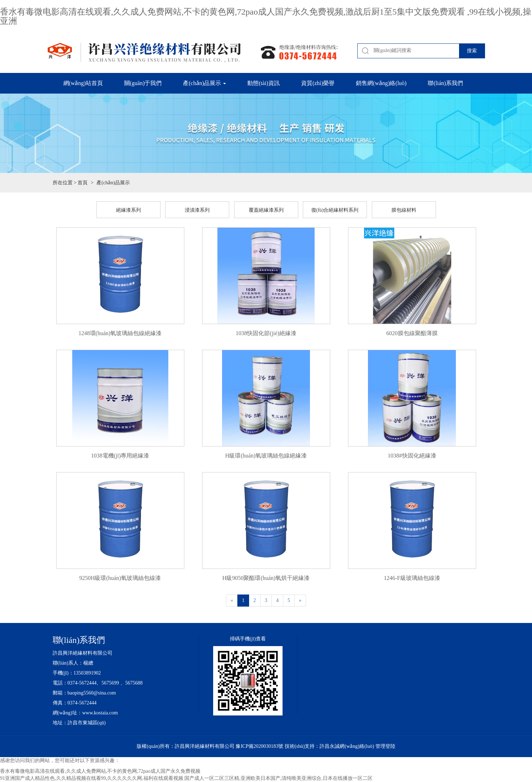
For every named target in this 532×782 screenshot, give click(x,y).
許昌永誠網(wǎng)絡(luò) (347, 746)
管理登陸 (385, 746)
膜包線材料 (404, 210)
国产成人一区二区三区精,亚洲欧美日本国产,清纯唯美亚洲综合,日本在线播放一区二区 (278, 778)
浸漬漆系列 (197, 210)
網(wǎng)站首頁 (83, 83)
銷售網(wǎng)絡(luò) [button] (381, 83)
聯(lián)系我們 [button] (445, 83)
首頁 (83, 183)
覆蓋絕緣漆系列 (266, 210)
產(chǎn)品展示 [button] (204, 83)
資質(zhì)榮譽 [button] (318, 83)
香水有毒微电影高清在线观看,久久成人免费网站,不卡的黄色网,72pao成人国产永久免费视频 (100, 771)
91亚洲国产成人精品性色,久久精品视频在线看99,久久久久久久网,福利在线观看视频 (92, 778)
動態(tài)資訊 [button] (264, 83)
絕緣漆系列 (128, 210)
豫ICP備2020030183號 (259, 746)
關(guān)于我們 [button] (143, 83)
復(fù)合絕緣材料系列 (335, 210)
